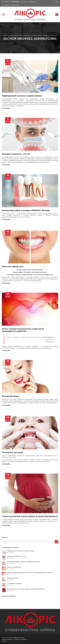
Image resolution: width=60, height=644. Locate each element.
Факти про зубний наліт (13, 267)
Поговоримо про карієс (12, 452)
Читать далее (7, 108)
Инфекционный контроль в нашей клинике (22, 96)
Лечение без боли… (11, 396)
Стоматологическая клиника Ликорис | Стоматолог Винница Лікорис (14, 639)
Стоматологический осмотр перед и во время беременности (30, 516)
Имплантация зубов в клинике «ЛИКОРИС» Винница (26, 210)
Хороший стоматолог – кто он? (16, 154)
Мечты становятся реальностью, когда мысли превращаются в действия (30, 573)
